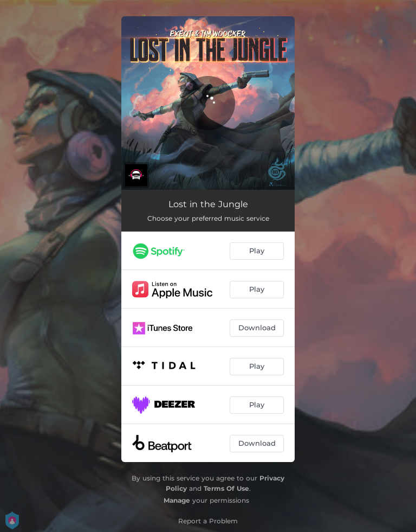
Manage (177, 500)
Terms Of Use (226, 488)
